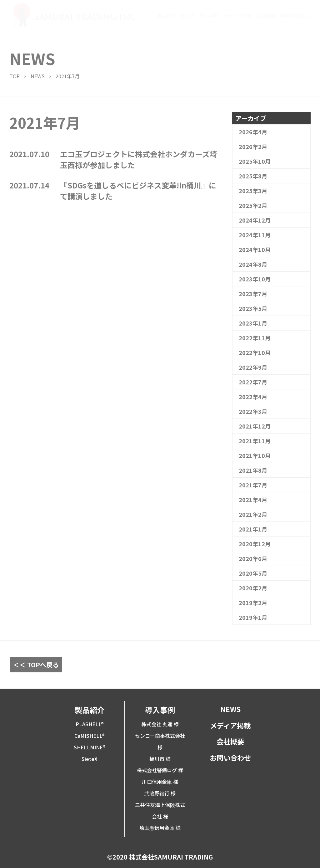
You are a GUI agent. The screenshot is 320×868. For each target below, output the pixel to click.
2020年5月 (253, 573)
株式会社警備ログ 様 (160, 770)
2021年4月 (253, 500)
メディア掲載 (237, 15)
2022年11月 (255, 338)
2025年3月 (253, 191)
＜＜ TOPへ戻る (36, 665)
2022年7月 (253, 382)
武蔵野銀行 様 (160, 793)
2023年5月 (253, 308)
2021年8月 (253, 470)
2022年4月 (253, 397)
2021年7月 (253, 485)
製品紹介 (167, 15)
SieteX (90, 759)
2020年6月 (253, 558)
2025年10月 (255, 161)
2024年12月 (255, 220)
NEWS (188, 15)
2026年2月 (253, 146)
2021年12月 (255, 426)
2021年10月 (255, 455)
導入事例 (209, 15)
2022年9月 (253, 367)
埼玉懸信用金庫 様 (160, 828)
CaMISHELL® (90, 736)
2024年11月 (255, 235)
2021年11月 (255, 441)
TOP (15, 76)
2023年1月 (253, 323)
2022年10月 (255, 352)
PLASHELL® (90, 724)
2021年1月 (253, 529)
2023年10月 (255, 279)
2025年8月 (253, 176)
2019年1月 (253, 617)
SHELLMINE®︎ (90, 747)
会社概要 (266, 15)
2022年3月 (253, 411)
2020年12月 (255, 544)
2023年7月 (253, 294)
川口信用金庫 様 (160, 782)
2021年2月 (253, 514)
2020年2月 (253, 588)
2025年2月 (253, 205)
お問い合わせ (294, 15)
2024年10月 (255, 249)
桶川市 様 (160, 759)
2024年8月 (253, 264)
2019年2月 (253, 603)
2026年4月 (253, 132)
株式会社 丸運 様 (160, 724)
